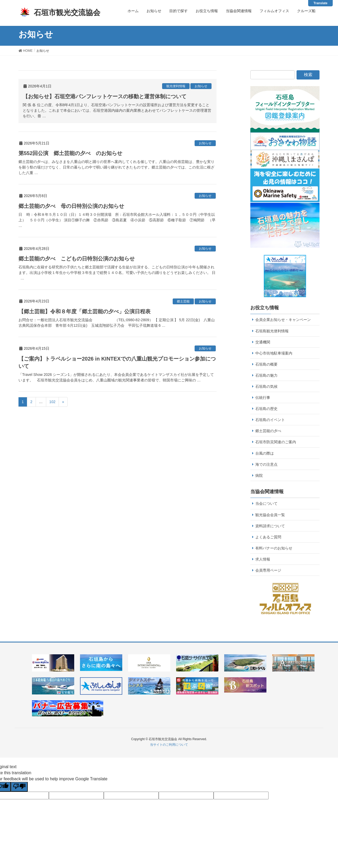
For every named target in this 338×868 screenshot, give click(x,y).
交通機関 (263, 342)
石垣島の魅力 (266, 375)
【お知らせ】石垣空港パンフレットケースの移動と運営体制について (105, 96)
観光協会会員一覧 (270, 515)
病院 (259, 475)
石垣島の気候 (266, 386)
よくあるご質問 (268, 537)
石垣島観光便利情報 (272, 331)
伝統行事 (263, 398)
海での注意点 (266, 464)
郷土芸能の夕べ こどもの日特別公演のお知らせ (77, 259)
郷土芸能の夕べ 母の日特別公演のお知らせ (71, 206)
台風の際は (265, 453)
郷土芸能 (183, 301)
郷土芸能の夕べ (268, 431)
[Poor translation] (19, 787)
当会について (266, 503)
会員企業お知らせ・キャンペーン (283, 320)
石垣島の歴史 (266, 409)
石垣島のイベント (270, 420)
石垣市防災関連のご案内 (276, 442)
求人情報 (263, 559)
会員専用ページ (268, 570)
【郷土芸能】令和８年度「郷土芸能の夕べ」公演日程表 (84, 311)
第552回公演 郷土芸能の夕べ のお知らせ (70, 153)
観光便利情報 (176, 86)
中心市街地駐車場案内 (274, 353)
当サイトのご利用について (169, 745)
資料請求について (270, 526)
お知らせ (201, 86)
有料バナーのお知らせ (274, 548)
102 (52, 402)
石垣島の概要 (266, 364)
